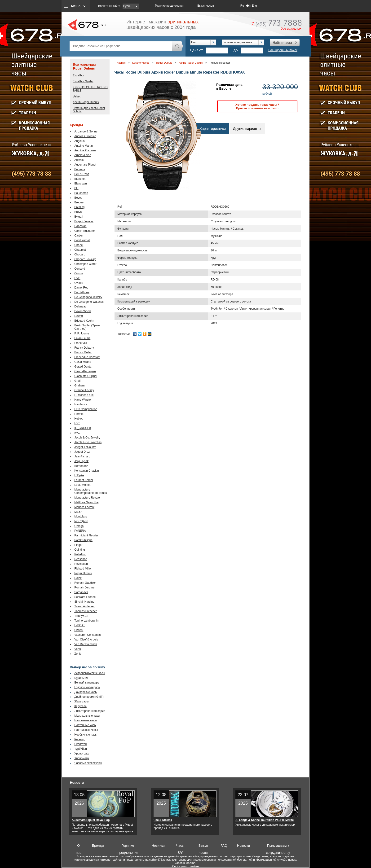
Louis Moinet (82, 485)
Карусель (80, 706)
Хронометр (82, 758)
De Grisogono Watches (89, 302)
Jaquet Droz (82, 452)
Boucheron (81, 193)
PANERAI (80, 531)
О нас (78, 846)
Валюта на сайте (109, 6)
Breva (78, 212)
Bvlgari (79, 217)
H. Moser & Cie (84, 395)
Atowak (79, 160)
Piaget (78, 545)
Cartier (79, 236)
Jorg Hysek (81, 461)
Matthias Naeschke (86, 502)
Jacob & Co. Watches (88, 442)
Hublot (78, 419)
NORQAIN (81, 521)
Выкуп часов (206, 6)
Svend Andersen (85, 606)
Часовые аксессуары (88, 763)
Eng (254, 6)
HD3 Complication (86, 409)
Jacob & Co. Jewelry (87, 438)
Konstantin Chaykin (86, 471)
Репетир (80, 739)
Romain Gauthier (85, 583)
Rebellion (80, 554)
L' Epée (79, 475)
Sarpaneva (81, 592)
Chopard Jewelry (85, 259)
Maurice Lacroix (84, 507)
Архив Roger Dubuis (86, 102)
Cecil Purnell (82, 240)
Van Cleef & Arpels (86, 640)
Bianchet (80, 179)
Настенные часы (85, 725)
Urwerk (79, 630)
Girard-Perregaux (85, 371)
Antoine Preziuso (85, 150)
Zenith (78, 654)
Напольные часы (85, 720)
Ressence (81, 559)
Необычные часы (86, 735)
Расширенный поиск (283, 50)
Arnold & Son (83, 155)
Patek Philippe (83, 540)
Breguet (79, 202)
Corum (79, 273)
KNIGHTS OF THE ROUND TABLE (90, 89)
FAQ (224, 846)
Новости (77, 783)
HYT (77, 423)
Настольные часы (86, 730)
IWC (77, 433)
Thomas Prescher (86, 611)
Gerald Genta (83, 367)
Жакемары (81, 701)
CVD (77, 278)
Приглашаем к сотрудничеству (278, 846)
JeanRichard (82, 456)
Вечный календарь (87, 683)
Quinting (80, 550)
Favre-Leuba (82, 338)
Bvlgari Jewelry (84, 221)
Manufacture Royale (87, 498)
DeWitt (79, 316)
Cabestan (80, 226)
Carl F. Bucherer (85, 231)
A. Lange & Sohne (86, 132)
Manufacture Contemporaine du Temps (91, 491)
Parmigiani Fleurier (86, 535)
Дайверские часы (86, 692)
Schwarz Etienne (85, 597)
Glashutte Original (86, 376)
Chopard (80, 254)
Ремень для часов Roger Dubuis (89, 110)
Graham (79, 386)
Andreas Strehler (85, 136)
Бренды (98, 846)
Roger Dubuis (84, 68)
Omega (79, 526)
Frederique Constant (87, 357)
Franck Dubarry (84, 348)
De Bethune (82, 292)
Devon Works (83, 311)
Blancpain (81, 184)
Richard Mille (82, 569)
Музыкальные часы (87, 716)
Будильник (81, 678)
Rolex (78, 578)
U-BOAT (79, 625)
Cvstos (79, 283)
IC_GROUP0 (82, 428)
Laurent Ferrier (84, 480)
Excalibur (78, 75)
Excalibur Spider (83, 81)
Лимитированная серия (90, 711)
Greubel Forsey (84, 390)
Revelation (81, 564)
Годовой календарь (87, 687)
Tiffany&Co (81, 616)
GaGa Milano (83, 362)
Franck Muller (83, 352)
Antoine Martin (83, 146)
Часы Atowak (163, 820)
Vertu (78, 649)
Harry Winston (83, 400)
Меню (76, 6)
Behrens (80, 169)
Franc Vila (81, 343)
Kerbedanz (81, 466)
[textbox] (121, 46)
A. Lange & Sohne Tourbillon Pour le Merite (265, 820)
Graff (77, 381)
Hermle (79, 414)
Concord (80, 269)
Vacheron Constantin (87, 635)
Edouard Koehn (84, 321)
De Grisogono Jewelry (88, 297)
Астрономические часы (90, 673)
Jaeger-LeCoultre (85, 447)
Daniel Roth (82, 288)
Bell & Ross (82, 174)
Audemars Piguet (85, 165)
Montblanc (81, 517)
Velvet (77, 96)
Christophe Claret (85, 264)
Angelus (79, 141)
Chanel (79, 245)
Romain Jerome (84, 587)
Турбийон (81, 749)
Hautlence (81, 404)
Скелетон (80, 744)
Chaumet (80, 250)
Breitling (79, 207)
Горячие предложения (170, 6)
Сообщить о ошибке (186, 866)
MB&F (78, 512)
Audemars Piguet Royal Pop (91, 820)
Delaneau (80, 307)
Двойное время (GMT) (89, 697)
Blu (76, 188)
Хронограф (82, 754)
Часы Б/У (180, 846)
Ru (242, 6)
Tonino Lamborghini (87, 621)
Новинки (158, 846)
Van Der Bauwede (86, 644)
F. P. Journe (82, 333)
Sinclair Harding (84, 602)
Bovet (78, 198)
